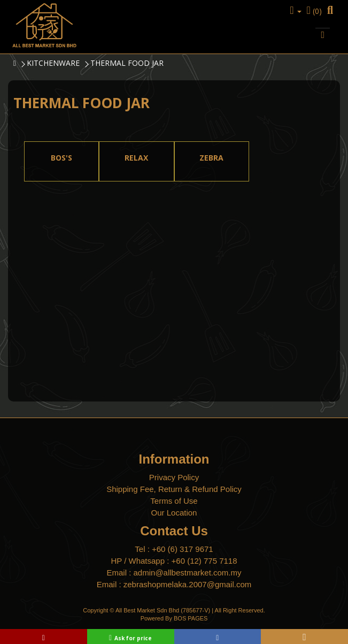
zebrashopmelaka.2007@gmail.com (188, 584)
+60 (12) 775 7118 (204, 561)
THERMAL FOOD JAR (127, 63)
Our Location (174, 513)
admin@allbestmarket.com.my (188, 573)
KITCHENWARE (53, 63)
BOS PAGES (191, 618)
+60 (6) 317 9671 (183, 549)
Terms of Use (174, 501)
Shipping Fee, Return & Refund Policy (174, 489)
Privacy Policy (174, 477)
